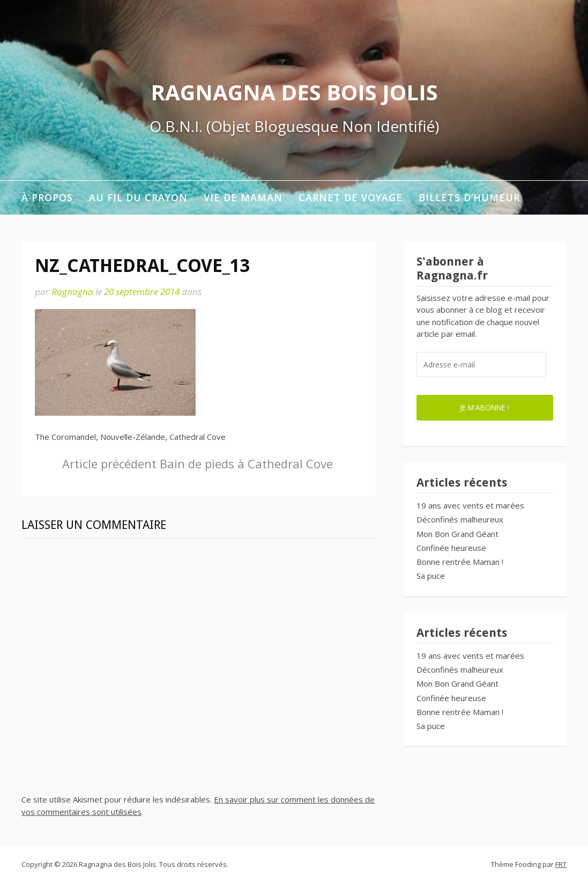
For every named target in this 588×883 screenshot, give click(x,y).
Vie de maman (243, 197)
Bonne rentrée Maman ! (460, 562)
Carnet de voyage (351, 197)
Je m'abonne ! (485, 407)
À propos (47, 197)
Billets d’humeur (469, 197)
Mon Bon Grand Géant (457, 534)
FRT (561, 864)
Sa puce (431, 576)
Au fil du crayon (138, 197)
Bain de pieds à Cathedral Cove (198, 463)
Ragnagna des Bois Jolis (294, 92)
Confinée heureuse (451, 548)
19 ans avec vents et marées (470, 505)
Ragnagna (72, 292)
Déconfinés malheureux (460, 519)
